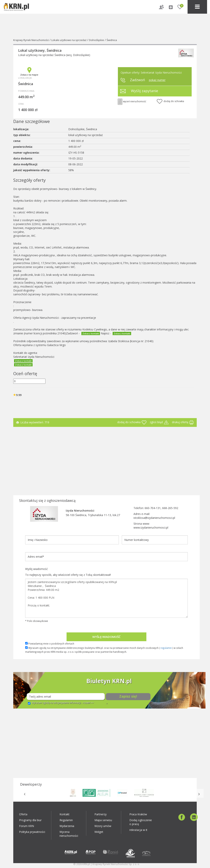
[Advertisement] (105, 460)
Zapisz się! (128, 696)
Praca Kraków (138, 814)
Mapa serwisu (103, 820)
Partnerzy (101, 814)
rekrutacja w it (138, 830)
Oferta (23, 814)
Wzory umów (103, 826)
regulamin (166, 648)
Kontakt (65, 814)
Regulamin (66, 820)
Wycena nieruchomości (69, 834)
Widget (99, 832)
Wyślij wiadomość (106, 637)
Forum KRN (27, 826)
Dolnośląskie (97, 40)
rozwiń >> (88, 703)
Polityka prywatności (32, 832)
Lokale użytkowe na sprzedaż (69, 40)
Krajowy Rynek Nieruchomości (31, 40)
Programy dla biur (30, 820)
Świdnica (112, 40)
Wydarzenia (67, 826)
